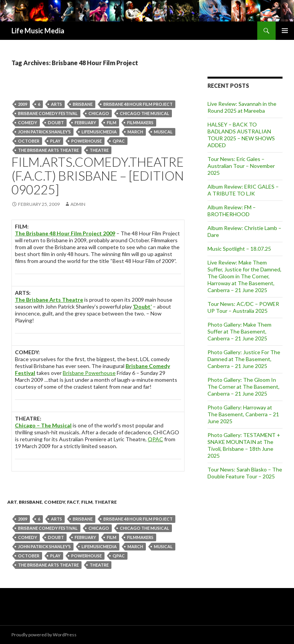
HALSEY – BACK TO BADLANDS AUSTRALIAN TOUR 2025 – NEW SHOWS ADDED (241, 135)
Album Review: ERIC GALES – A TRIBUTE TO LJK (243, 190)
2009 (23, 104)
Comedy (28, 122)
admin (78, 204)
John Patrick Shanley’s (44, 132)
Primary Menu (285, 31)
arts (56, 104)
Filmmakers (140, 122)
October (29, 141)
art (12, 502)
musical (163, 132)
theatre (99, 150)
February (85, 122)
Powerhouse (87, 141)
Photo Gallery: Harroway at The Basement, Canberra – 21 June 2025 (243, 414)
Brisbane (83, 104)
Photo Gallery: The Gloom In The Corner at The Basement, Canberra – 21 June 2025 (243, 387)
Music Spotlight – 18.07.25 (239, 249)
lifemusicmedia (99, 132)
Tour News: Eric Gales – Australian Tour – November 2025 (241, 166)
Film (112, 122)
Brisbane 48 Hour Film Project (138, 104)
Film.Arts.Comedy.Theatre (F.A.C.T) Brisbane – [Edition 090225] (98, 176)
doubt (56, 122)
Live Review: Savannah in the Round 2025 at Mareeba (242, 107)
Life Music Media (38, 31)
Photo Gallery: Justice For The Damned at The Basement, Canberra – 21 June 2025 (244, 359)
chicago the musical (145, 113)
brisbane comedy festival (48, 113)
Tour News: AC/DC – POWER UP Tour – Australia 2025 (243, 307)
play (55, 141)
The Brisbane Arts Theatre (48, 150)
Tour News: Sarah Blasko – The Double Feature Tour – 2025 (245, 473)
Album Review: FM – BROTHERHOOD (232, 211)
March (135, 132)
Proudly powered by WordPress (44, 635)
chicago (99, 113)
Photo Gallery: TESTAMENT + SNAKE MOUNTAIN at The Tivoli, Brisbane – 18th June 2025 (244, 445)
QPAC (119, 141)
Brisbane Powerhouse (89, 373)
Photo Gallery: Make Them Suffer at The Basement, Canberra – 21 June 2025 (239, 331)
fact (73, 502)
